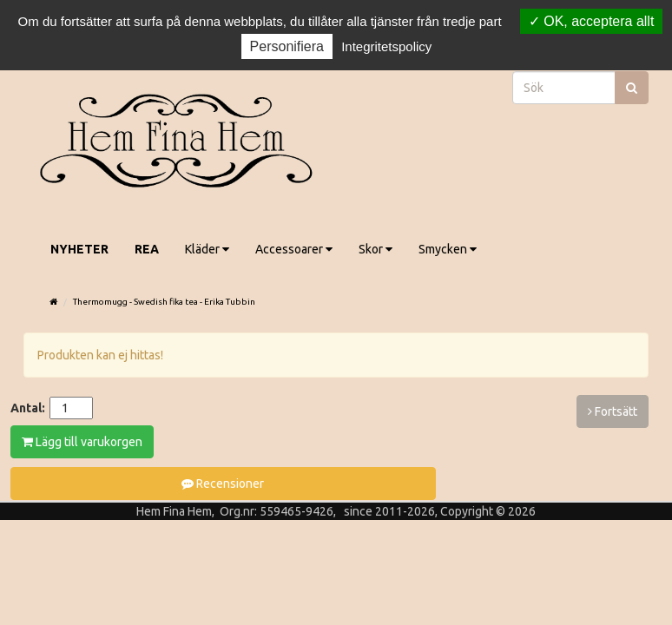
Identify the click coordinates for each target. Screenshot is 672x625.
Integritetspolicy (386, 46)
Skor (376, 249)
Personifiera (287, 46)
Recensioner (223, 484)
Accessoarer (294, 249)
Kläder (207, 249)
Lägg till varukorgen (82, 442)
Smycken (448, 249)
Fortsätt (613, 411)
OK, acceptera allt (592, 21)
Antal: (28, 408)
